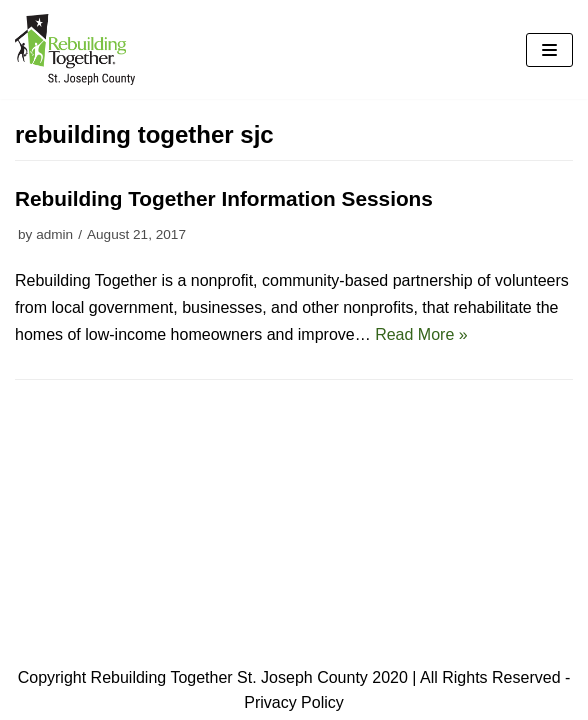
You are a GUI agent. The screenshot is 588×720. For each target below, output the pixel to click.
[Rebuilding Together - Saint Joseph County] (75, 49)
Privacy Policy (294, 702)
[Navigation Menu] (549, 50)
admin (54, 234)
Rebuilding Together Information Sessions (224, 198)
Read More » (421, 334)
